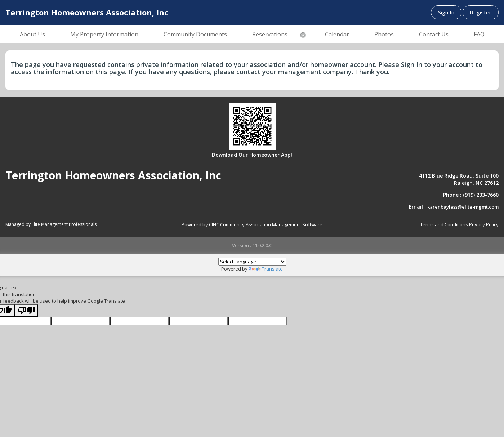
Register (481, 12)
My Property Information (104, 34)
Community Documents (195, 34)
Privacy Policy (484, 224)
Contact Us (434, 34)
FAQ (479, 34)
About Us (32, 34)
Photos (384, 34)
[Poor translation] (26, 311)
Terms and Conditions (444, 224)
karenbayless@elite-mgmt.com (463, 207)
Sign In (446, 12)
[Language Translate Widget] (252, 262)
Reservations (270, 34)
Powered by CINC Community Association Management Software (252, 224)
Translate (266, 269)
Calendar (337, 34)
